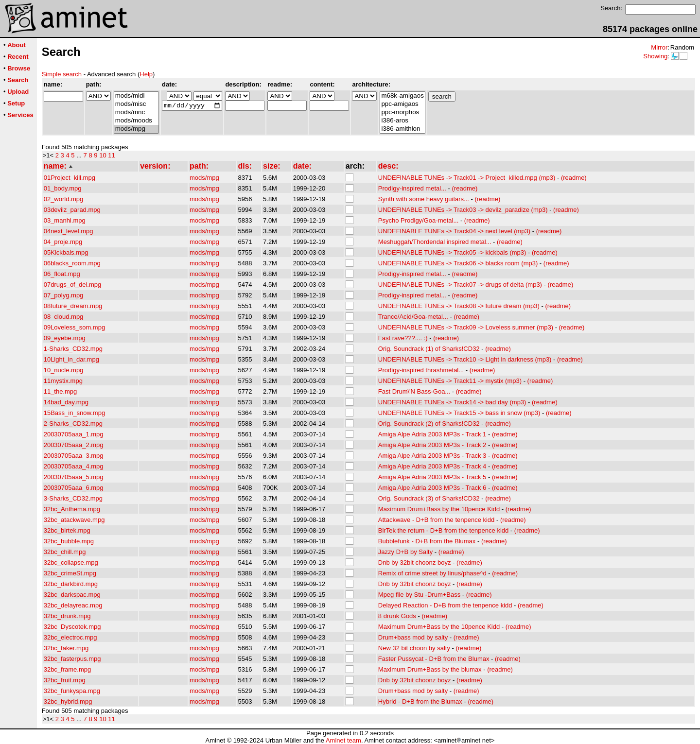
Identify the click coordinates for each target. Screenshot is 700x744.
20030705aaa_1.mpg (74, 434)
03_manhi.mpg (65, 220)
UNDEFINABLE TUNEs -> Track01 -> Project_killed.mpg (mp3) (467, 178)
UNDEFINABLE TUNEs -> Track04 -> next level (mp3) (454, 231)
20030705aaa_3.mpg (74, 456)
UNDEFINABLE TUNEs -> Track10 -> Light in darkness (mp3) (465, 359)
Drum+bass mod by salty (413, 637)
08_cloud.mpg (64, 317)
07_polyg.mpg (64, 295)
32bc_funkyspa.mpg (72, 691)
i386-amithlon (402, 129)
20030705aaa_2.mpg (74, 445)
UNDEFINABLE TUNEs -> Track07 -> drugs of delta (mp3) (460, 285)
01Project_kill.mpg (70, 178)
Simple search (62, 74)
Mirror (659, 47)
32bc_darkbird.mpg (71, 584)
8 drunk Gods (397, 616)
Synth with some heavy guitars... (424, 199)
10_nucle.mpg (64, 370)
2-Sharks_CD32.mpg (73, 424)
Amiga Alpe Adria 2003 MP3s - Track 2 (432, 445)
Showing (655, 56)
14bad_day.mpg (66, 402)
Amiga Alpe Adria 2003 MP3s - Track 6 (432, 488)
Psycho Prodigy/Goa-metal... (418, 220)
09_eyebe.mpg (65, 338)
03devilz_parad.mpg (72, 210)
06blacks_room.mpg (72, 263)
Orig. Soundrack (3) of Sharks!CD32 (429, 498)
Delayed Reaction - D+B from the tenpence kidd (445, 605)
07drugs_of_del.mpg (73, 285)
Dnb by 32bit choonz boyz (415, 562)
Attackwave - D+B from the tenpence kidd (437, 520)
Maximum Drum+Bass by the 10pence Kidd (439, 509)
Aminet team (343, 740)
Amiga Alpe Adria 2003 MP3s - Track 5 (432, 477)
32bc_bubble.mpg (69, 541)
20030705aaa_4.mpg (74, 466)
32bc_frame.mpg (68, 669)
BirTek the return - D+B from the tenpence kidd (443, 530)
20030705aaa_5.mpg (74, 477)
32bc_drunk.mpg (67, 616)
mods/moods (136, 121)
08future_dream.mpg (73, 306)
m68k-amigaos (402, 96)
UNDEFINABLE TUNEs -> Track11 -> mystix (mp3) (450, 381)
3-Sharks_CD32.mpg (73, 498)
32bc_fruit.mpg (65, 680)
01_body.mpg (63, 188)
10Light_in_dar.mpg (71, 359)
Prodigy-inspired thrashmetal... (421, 370)
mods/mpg (136, 129)
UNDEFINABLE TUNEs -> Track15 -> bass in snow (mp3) (459, 413)
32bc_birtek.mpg (67, 530)
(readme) (574, 178)
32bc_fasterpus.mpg (72, 659)
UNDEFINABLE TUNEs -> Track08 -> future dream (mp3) (459, 306)
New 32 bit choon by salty (414, 648)
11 (111, 155)
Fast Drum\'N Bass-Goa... (414, 391)
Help (146, 74)
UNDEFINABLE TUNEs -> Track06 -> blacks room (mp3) (458, 263)
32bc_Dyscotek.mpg (72, 627)
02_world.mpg (64, 199)
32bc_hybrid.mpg (68, 701)
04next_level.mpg (69, 231)
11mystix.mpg (63, 381)
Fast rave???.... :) (403, 338)
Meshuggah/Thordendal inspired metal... (435, 242)
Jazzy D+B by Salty (405, 552)
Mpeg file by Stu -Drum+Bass (419, 595)
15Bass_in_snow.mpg (74, 413)
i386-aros (402, 121)
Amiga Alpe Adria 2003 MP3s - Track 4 (432, 466)
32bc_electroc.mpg (70, 637)
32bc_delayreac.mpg (73, 605)
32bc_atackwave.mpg (74, 520)
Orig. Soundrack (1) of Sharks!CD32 (429, 349)
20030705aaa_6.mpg (74, 488)
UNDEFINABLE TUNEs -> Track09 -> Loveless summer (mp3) (466, 327)
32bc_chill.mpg (65, 552)
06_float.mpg (62, 274)
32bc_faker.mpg (66, 648)
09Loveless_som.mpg (74, 327)
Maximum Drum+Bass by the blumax (430, 669)
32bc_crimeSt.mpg (70, 573)
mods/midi (136, 96)
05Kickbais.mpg (66, 252)
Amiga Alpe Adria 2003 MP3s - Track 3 (432, 456)
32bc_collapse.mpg (71, 562)
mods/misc (136, 104)
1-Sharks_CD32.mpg (73, 349)
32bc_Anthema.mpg (72, 509)
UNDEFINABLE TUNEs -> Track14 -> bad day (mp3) (452, 402)
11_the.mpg (61, 391)
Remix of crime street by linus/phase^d (432, 573)
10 (103, 155)
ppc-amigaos (402, 104)
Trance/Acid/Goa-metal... (413, 317)
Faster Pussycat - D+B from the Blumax (434, 659)
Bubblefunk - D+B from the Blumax (427, 541)
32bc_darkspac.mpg (72, 595)
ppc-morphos (402, 112)
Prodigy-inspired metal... (412, 188)
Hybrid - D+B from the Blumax (420, 701)
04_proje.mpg (63, 242)
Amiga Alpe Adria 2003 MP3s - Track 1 (432, 434)
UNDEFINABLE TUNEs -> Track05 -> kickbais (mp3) (452, 252)
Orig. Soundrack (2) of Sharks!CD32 (429, 424)
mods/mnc (136, 112)
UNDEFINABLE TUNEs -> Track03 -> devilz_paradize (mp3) (463, 210)
